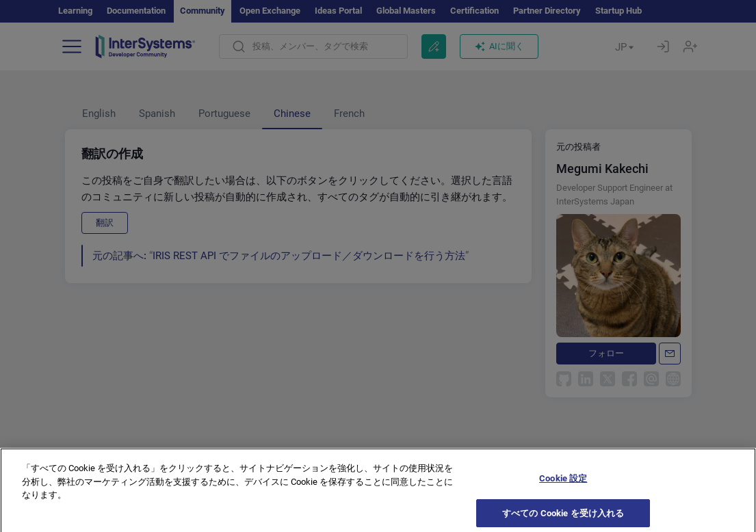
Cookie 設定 (563, 484)
